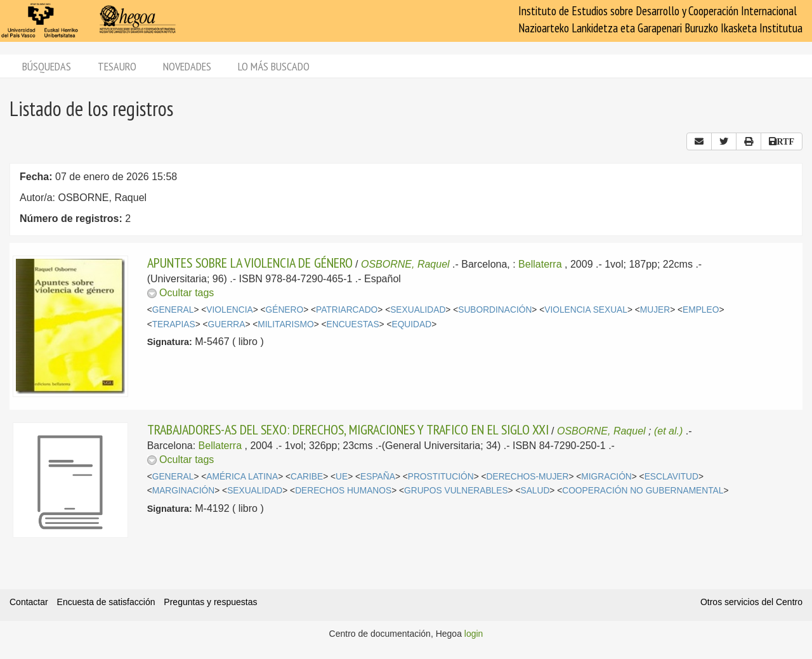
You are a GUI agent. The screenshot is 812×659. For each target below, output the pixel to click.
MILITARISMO (285, 324)
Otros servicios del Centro (751, 602)
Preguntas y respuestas (210, 602)
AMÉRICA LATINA (242, 477)
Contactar (29, 602)
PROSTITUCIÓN (441, 477)
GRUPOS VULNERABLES (456, 491)
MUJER (655, 310)
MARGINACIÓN (184, 491)
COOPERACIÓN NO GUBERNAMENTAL (643, 491)
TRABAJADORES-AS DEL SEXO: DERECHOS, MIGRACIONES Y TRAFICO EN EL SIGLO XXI (348, 429)
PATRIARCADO (347, 310)
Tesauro (117, 66)
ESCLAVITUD (671, 477)
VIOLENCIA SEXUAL (586, 310)
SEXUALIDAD (418, 310)
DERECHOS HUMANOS (343, 491)
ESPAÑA (378, 477)
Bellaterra (540, 264)
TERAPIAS (174, 324)
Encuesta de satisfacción (106, 602)
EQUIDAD (412, 324)
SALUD (535, 491)
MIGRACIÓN (606, 477)
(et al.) (668, 431)
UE (342, 477)
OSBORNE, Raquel (405, 264)
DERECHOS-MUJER (528, 477)
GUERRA (227, 324)
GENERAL (173, 310)
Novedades (187, 66)
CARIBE (307, 477)
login (474, 634)
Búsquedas (47, 66)
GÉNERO (285, 310)
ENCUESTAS (353, 324)
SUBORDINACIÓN (495, 310)
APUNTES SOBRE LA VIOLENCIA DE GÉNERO (250, 263)
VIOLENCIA (229, 310)
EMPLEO (701, 310)
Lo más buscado (274, 66)
